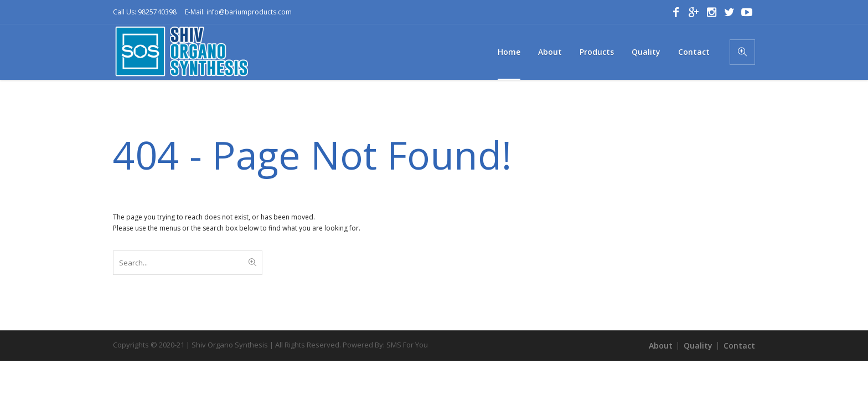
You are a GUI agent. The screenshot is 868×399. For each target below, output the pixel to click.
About (661, 346)
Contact (739, 346)
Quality (698, 346)
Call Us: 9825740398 (145, 12)
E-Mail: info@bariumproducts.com (238, 12)
